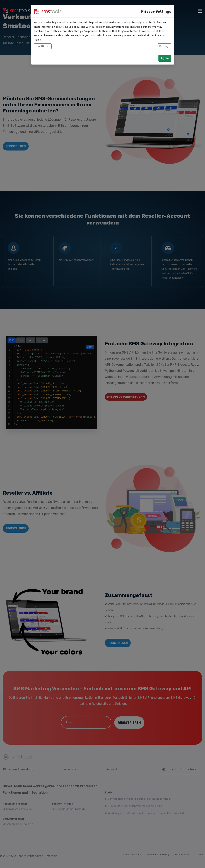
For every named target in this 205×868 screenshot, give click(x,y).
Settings (164, 41)
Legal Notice (43, 41)
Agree (165, 53)
